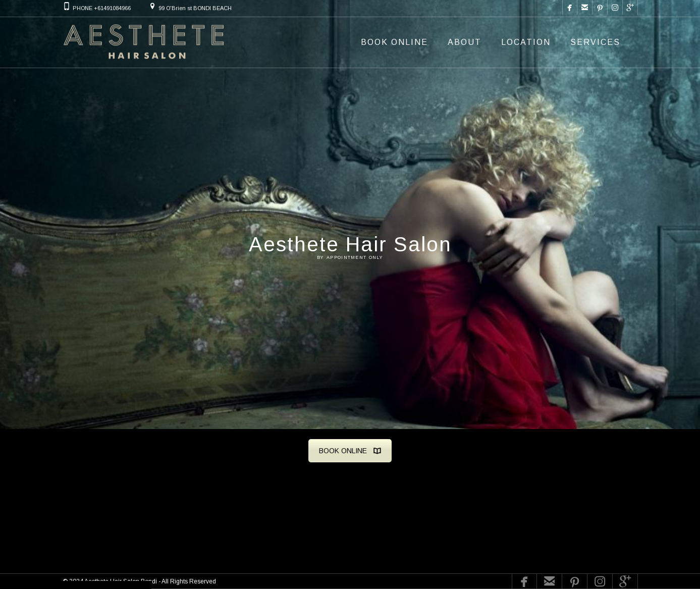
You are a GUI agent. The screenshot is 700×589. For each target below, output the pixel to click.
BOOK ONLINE (350, 451)
